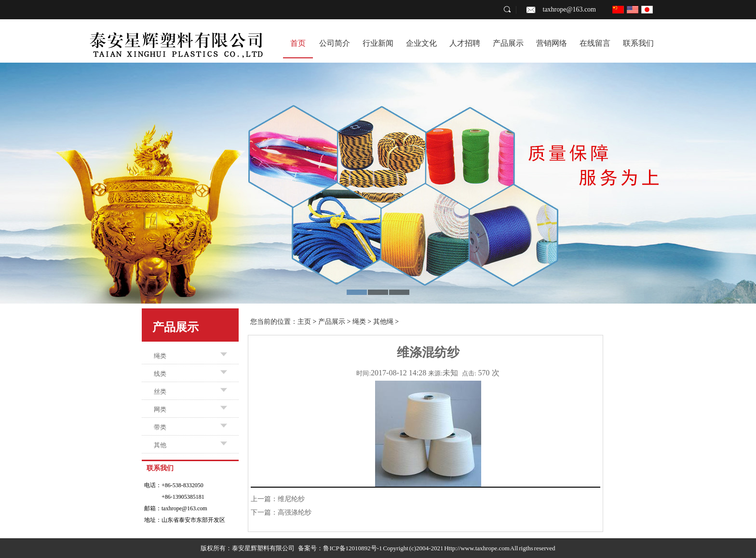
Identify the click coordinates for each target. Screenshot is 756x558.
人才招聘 (465, 43)
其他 (160, 445)
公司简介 (335, 43)
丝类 (160, 392)
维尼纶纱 (291, 499)
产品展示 (508, 43)
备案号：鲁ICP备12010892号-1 (340, 548)
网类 (160, 409)
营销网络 (552, 43)
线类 (160, 374)
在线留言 (595, 43)
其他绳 (383, 322)
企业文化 (421, 43)
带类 (160, 427)
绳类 (160, 356)
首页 (298, 43)
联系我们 (638, 43)
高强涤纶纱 (295, 512)
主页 (304, 322)
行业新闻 (378, 43)
